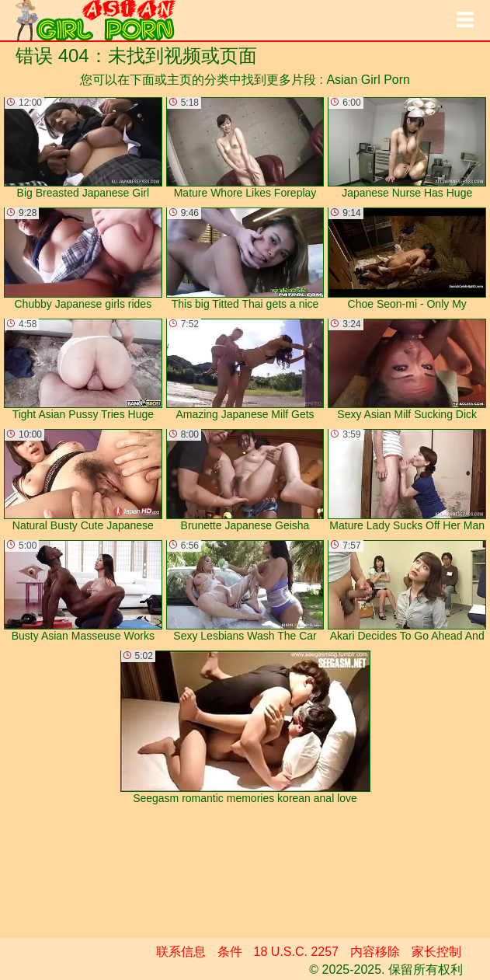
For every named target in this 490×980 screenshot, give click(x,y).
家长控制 (436, 952)
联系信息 (181, 952)
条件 (230, 952)
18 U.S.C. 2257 (296, 952)
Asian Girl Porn (368, 80)
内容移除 (375, 952)
